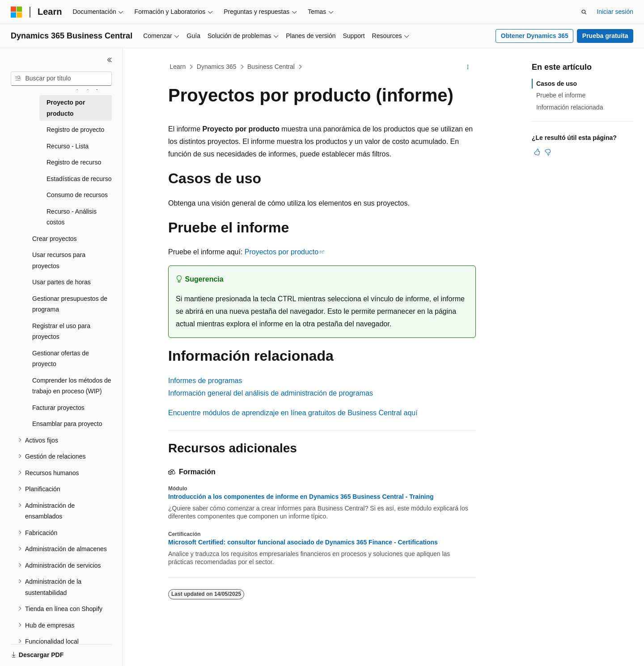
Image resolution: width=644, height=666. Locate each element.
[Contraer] (110, 60)
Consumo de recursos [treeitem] (77, 195)
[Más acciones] (468, 67)
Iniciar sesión (615, 12)
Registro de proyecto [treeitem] (75, 130)
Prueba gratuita (605, 36)
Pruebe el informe (561, 95)
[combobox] (61, 79)
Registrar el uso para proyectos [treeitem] (61, 331)
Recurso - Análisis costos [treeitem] (72, 217)
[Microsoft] (17, 12)
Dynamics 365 (217, 67)
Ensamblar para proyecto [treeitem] (67, 424)
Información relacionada (570, 107)
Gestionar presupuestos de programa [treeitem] (70, 304)
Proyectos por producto (282, 252)
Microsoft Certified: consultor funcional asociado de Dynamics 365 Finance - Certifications (303, 542)
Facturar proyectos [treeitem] (58, 408)
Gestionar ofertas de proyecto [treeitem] (61, 359)
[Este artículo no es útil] (548, 152)
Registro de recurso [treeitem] (74, 162)
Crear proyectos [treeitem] (55, 239)
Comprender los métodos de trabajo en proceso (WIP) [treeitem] (72, 386)
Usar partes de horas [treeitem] (61, 282)
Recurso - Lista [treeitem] (68, 146)
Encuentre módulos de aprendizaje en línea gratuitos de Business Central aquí (293, 413)
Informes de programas (205, 381)
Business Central (271, 67)
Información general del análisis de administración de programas (271, 393)
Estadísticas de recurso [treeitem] (79, 179)
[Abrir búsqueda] (584, 12)
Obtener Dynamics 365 (535, 36)
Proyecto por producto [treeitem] (66, 108)
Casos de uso (557, 84)
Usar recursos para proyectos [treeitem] (59, 260)
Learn (178, 67)
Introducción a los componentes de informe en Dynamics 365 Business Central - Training (301, 497)
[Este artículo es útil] (537, 152)
